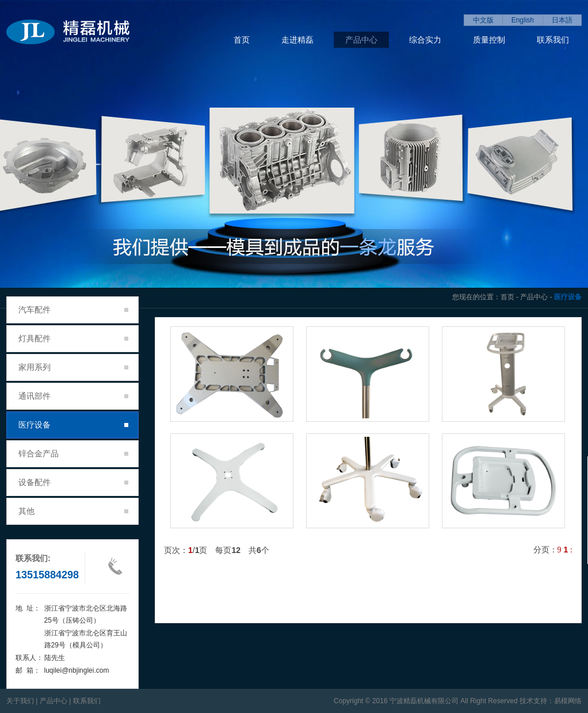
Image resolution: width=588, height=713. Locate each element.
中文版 (483, 20)
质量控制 (489, 40)
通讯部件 (73, 396)
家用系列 (73, 367)
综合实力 (425, 40)
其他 (73, 511)
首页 (242, 40)
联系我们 (553, 40)
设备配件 (73, 482)
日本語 (562, 20)
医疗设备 (73, 425)
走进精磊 (297, 40)
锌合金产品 (73, 453)
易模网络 (568, 701)
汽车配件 (73, 310)
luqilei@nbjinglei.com (77, 670)
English (523, 20)
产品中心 (361, 40)
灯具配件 (73, 338)
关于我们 (20, 701)
